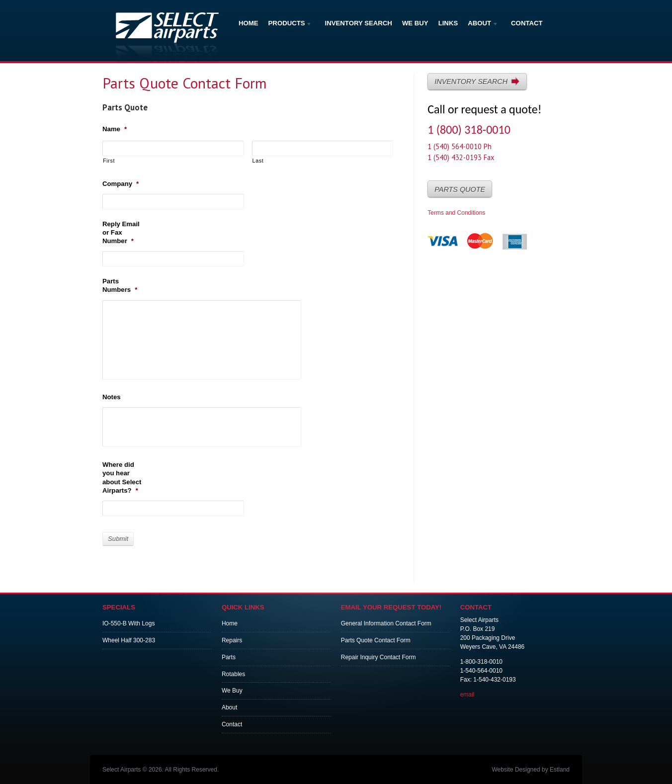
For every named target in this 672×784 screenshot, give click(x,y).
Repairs (232, 640)
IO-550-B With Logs (128, 623)
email (467, 695)
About (483, 24)
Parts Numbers (120, 285)
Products (291, 24)
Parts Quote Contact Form (376, 640)
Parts (229, 657)
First (109, 161)
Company (121, 184)
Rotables (233, 674)
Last (258, 161)
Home (249, 23)
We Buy (415, 23)
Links (448, 23)
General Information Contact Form (386, 623)
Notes (112, 397)
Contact (527, 23)
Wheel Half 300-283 (129, 640)
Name (115, 129)
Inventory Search (359, 23)
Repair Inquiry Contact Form (378, 657)
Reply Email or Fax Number (121, 232)
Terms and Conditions (456, 213)
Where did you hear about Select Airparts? (122, 477)
